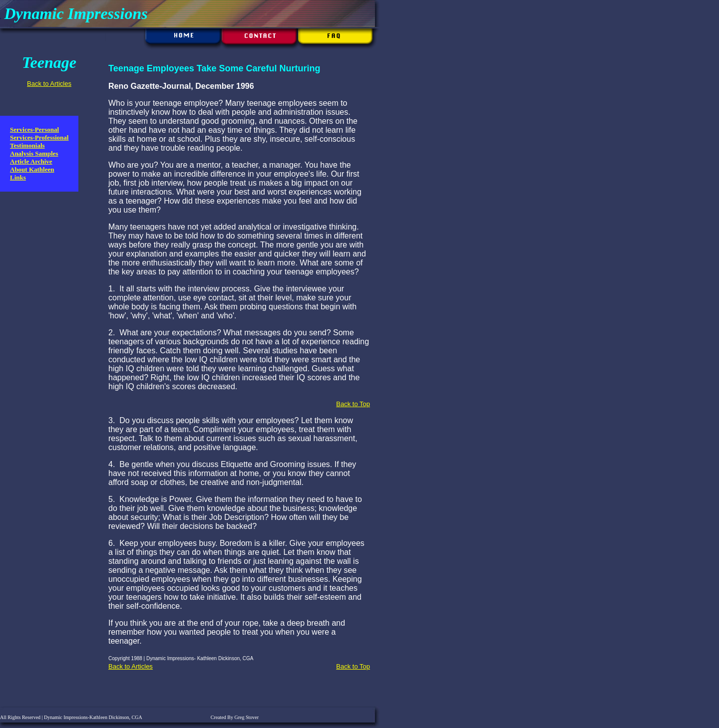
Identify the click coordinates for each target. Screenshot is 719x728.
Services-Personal (34, 129)
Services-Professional (39, 137)
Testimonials (27, 145)
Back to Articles (49, 84)
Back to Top (353, 404)
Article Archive (31, 161)
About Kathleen (32, 169)
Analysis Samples (34, 153)
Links (18, 177)
